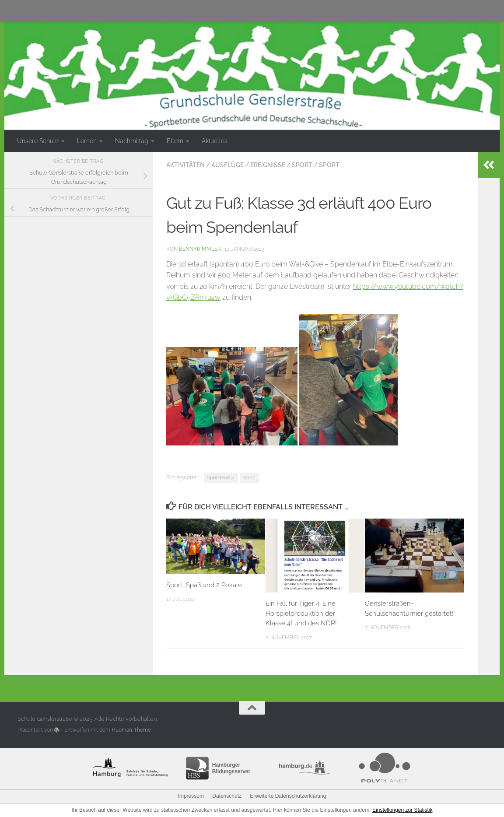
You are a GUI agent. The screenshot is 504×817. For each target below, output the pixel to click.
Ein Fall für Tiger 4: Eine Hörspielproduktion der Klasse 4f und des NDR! (301, 613)
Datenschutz (227, 796)
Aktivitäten (185, 165)
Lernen (87, 141)
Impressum (191, 796)
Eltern (175, 141)
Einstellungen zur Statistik (402, 810)
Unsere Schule (38, 141)
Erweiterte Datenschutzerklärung (288, 796)
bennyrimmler (200, 249)
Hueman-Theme (131, 730)
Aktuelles (215, 141)
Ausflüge (227, 165)
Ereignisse (268, 165)
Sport (302, 165)
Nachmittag (132, 141)
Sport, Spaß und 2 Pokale (204, 585)
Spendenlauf (221, 477)
